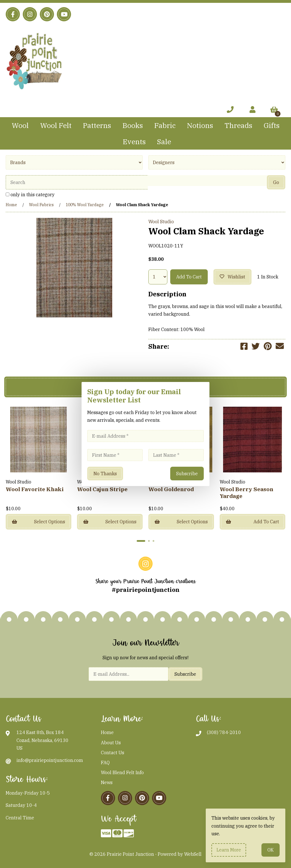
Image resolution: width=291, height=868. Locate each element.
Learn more (229, 850)
